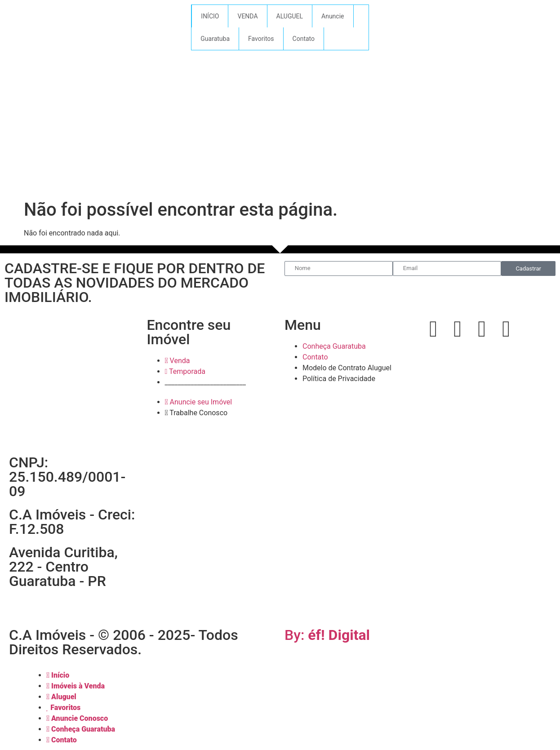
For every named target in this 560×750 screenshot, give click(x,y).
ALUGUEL (290, 16)
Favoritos (261, 39)
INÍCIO (210, 16)
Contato (304, 39)
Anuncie (333, 16)
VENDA (247, 16)
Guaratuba (215, 39)
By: (327, 635)
